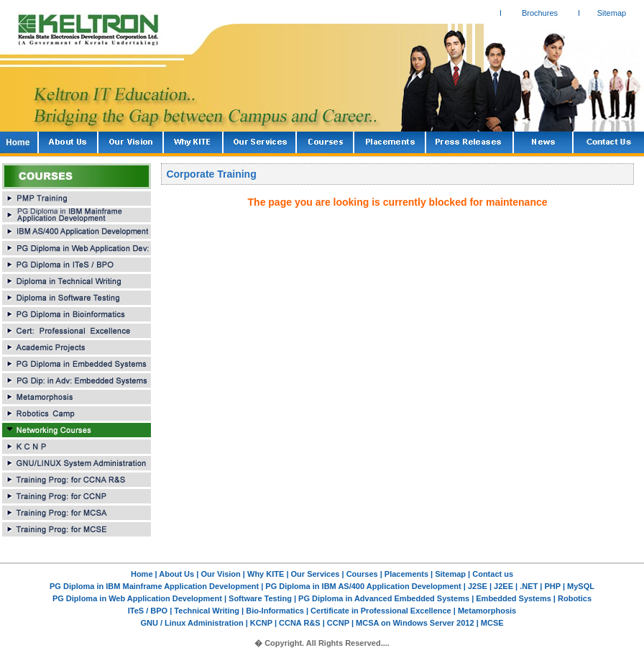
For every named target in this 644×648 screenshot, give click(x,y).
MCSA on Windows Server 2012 (415, 623)
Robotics (574, 598)
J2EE (502, 586)
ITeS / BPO (149, 611)
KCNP (261, 623)
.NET (528, 586)
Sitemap (612, 13)
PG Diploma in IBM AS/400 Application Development (364, 586)
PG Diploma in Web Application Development (138, 598)
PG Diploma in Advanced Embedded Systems (384, 598)
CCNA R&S (301, 623)
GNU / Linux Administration (193, 623)
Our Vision (220, 574)
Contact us (493, 574)
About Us (176, 574)
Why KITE (267, 574)
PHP (553, 586)
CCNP (338, 623)
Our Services (316, 574)
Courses (362, 574)
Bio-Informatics (275, 611)
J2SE (479, 586)
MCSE (491, 623)
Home (142, 574)
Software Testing (259, 598)
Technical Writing (207, 611)
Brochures (540, 13)
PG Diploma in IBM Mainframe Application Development (155, 586)
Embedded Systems (515, 598)
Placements (406, 574)
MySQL (581, 586)
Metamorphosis (486, 611)
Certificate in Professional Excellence (381, 611)
